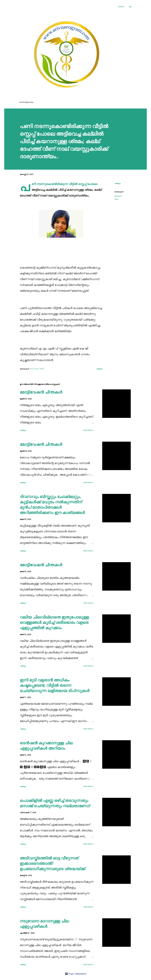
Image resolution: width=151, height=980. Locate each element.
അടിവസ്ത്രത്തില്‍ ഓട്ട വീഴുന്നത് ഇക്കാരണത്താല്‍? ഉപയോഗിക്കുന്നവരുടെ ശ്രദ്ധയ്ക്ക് (53, 863)
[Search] (121, 7)
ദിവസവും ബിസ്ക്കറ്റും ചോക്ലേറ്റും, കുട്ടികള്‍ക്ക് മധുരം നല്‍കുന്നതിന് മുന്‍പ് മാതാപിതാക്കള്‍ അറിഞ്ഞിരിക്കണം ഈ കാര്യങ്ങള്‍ (52, 505)
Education (118, 196)
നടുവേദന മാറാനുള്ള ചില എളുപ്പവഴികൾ (44, 924)
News (116, 199)
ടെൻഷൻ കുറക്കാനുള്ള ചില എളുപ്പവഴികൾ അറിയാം (46, 746)
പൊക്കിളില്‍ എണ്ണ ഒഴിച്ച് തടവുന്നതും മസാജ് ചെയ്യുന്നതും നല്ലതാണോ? (55, 803)
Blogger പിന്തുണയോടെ (76, 974)
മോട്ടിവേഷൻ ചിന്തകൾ (41, 392)
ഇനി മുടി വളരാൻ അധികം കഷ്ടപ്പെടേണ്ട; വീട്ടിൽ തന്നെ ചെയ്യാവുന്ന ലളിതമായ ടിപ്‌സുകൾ (55, 685)
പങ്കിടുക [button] (117, 183)
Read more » (89, 430)
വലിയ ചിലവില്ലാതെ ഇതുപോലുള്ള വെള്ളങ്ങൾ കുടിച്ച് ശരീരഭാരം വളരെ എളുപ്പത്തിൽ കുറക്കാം (54, 622)
